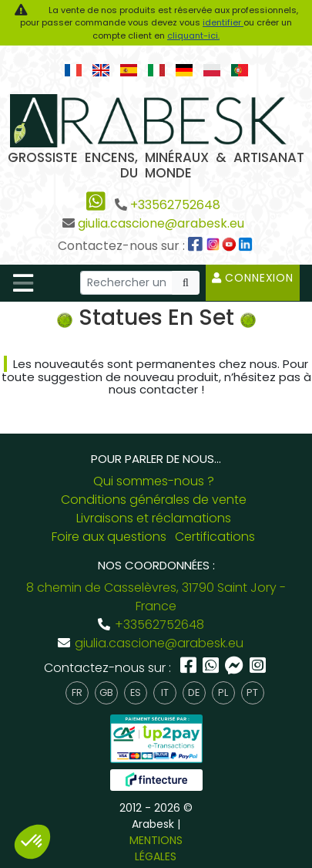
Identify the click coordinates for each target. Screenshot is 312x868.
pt (252, 692)
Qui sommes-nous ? (154, 481)
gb (106, 692)
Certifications (215, 537)
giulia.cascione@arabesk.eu (161, 223)
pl (223, 692)
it (165, 692)
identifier (223, 22)
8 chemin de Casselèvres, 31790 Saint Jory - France (156, 597)
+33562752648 (175, 205)
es (136, 692)
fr (77, 692)
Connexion (253, 278)
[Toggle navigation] (23, 283)
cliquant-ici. (193, 35)
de (194, 692)
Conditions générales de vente (154, 500)
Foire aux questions (109, 537)
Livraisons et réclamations (154, 518)
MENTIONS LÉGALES (156, 848)
